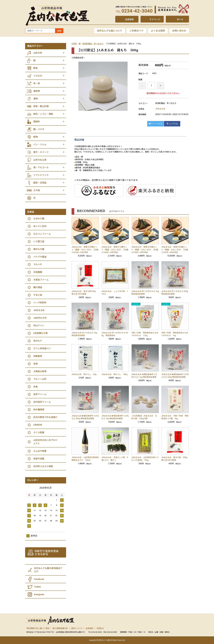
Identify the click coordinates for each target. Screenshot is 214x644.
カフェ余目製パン (42, 348)
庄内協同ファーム (42, 402)
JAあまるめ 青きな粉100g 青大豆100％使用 (85, 293)
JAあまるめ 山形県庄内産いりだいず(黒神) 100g (145, 459)
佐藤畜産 (38, 356)
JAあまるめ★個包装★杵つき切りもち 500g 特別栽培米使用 (175, 376)
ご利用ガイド (137, 31)
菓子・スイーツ (41, 152)
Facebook (39, 579)
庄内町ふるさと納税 (43, 466)
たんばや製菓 (40, 451)
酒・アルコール (41, 167)
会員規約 (89, 628)
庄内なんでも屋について (110, 31)
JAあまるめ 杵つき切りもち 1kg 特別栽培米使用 (145, 293)
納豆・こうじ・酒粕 (43, 114)
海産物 (37, 91)
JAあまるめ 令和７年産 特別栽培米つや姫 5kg (175, 417)
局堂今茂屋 (39, 459)
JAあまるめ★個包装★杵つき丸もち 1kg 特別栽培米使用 (115, 417)
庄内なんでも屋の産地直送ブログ (48, 570)
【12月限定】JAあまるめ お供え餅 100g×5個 (144, 417)
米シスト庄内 (40, 226)
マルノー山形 (40, 379)
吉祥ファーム (40, 394)
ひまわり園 (39, 219)
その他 (37, 190)
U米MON (38, 425)
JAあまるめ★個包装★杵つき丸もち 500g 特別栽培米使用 (85, 417)
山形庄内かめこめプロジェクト (45, 442)
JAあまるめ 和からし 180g (114, 374)
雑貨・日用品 (40, 183)
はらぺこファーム (42, 234)
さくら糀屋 (39, 432)
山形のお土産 (40, 160)
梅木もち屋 (39, 249)
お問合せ (100, 628)
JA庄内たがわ (40, 318)
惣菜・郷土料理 (41, 106)
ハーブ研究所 (40, 303)
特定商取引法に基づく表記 (38, 628)
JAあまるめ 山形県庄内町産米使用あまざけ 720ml (85, 459)
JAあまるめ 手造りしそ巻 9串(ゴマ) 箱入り (115, 459)
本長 (36, 387)
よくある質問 (158, 31)
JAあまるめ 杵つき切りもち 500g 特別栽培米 (115, 334)
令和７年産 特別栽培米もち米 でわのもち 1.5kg (145, 334)
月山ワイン (39, 326)
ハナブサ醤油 (40, 257)
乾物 (36, 137)
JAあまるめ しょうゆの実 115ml (115, 293)
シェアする (172, 124)
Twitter (37, 587)
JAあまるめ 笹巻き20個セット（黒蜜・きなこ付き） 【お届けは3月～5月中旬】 (85, 250)
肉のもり (38, 341)
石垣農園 (38, 272)
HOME (74, 44)
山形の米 (38, 53)
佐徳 (36, 364)
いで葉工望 (39, 242)
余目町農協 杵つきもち (93, 44)
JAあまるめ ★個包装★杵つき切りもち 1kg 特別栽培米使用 (144, 376)
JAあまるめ (160, 109)
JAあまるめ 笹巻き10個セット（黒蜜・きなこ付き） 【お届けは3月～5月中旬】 (115, 250)
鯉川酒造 (38, 287)
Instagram (39, 594)
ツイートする (155, 124)
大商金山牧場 (40, 371)
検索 (59, 31)
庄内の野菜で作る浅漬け (45, 417)
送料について (77, 628)
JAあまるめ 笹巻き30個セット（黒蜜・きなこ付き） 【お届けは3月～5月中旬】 (145, 250)
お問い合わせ (179, 31)
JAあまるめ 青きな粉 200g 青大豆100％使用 (175, 459)
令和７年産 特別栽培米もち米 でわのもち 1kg (175, 334)
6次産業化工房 (40, 333)
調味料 (37, 122)
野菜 (36, 68)
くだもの (38, 76)
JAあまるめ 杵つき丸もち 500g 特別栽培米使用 (175, 293)
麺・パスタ (39, 129)
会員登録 (129, 19)
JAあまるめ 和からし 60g (84, 374)
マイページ (155, 19)
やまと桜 (38, 295)
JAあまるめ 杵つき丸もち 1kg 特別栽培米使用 (84, 334)
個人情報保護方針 (60, 628)
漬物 (36, 99)
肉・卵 (37, 83)
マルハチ (38, 264)
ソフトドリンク (41, 175)
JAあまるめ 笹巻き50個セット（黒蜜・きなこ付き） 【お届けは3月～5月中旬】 (175, 250)
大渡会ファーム (41, 280)
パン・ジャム (40, 145)
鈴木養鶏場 (39, 410)
